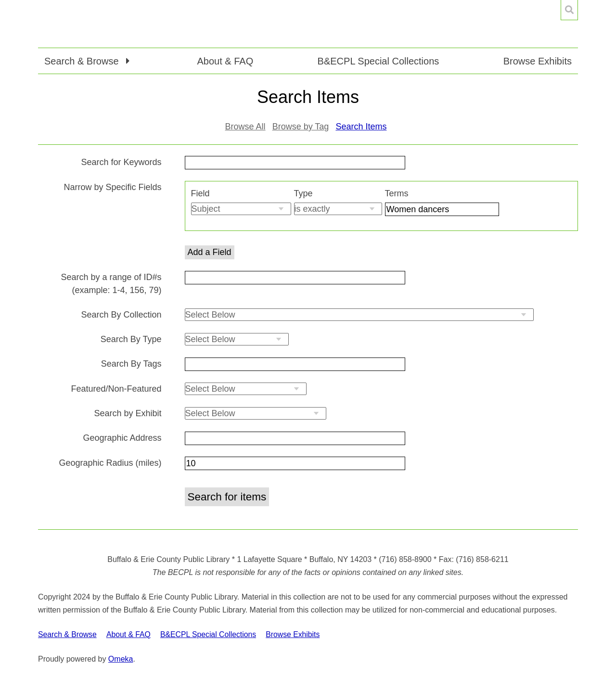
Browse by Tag (301, 127)
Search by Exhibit (128, 413)
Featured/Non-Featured (116, 389)
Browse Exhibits (538, 61)
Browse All (245, 127)
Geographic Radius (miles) (110, 463)
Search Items (361, 127)
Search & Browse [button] (83, 61)
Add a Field (210, 252)
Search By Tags (131, 364)
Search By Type (131, 339)
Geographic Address (122, 438)
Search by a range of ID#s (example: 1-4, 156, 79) (111, 284)
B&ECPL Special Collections (379, 61)
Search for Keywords (121, 162)
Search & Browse (67, 634)
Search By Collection (121, 315)
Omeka (121, 659)
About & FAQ (225, 61)
